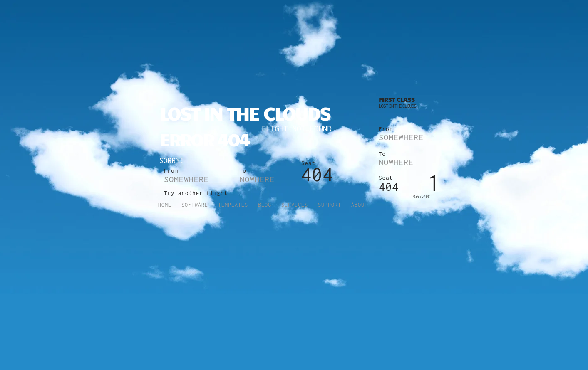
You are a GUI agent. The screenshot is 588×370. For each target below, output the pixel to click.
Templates (233, 205)
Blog (265, 205)
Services (295, 205)
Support (330, 205)
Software (195, 205)
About (360, 205)
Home (165, 205)
